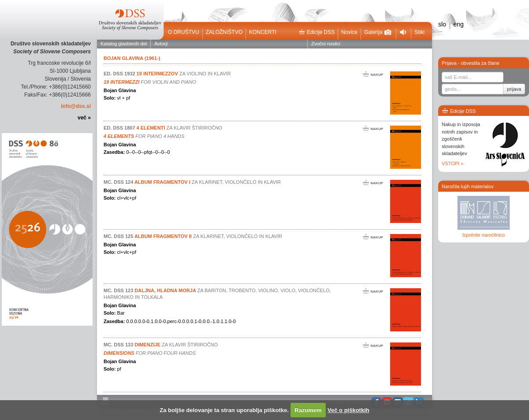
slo (442, 24)
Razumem (308, 410)
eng (458, 24)
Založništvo (224, 32)
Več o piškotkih (348, 410)
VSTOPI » (453, 164)
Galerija (378, 32)
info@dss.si (76, 106)
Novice (349, 32)
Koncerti (263, 32)
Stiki (419, 32)
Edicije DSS (317, 32)
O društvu (184, 32)
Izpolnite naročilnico (484, 235)
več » (84, 118)
